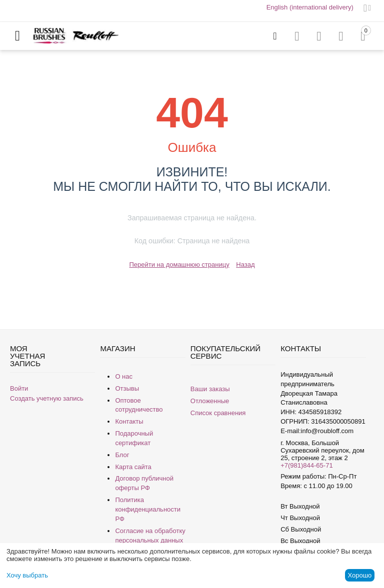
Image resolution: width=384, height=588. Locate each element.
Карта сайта (133, 467)
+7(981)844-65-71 (306, 465)
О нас (124, 376)
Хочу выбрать (27, 575)
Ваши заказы (210, 389)
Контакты (129, 421)
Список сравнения (218, 413)
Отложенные (210, 401)
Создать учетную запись (47, 398)
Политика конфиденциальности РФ (148, 509)
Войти (19, 388)
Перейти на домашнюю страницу (179, 265)
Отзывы (127, 388)
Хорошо (359, 575)
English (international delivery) (310, 7)
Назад (245, 265)
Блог (122, 455)
